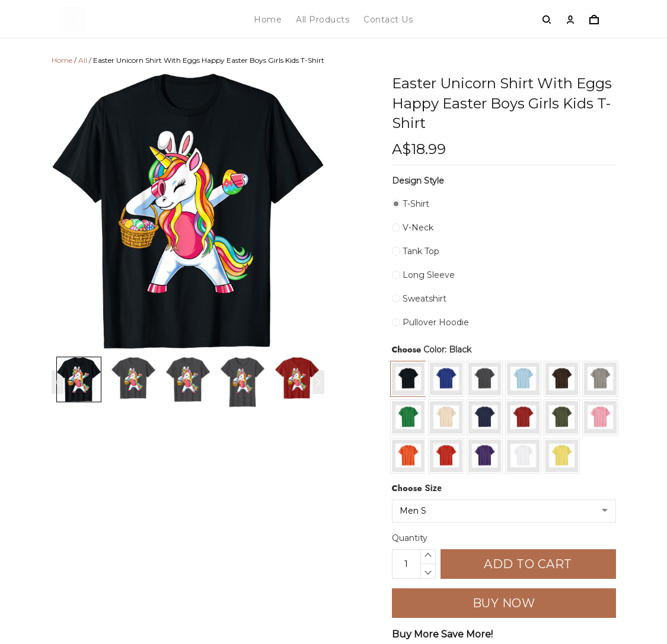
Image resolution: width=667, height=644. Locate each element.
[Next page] (318, 382)
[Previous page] (58, 382)
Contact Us (388, 20)
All (83, 60)
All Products (323, 20)
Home (268, 20)
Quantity (410, 538)
